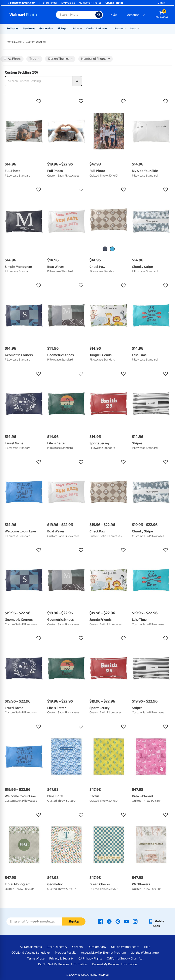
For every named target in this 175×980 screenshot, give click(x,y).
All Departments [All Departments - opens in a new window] (31, 947)
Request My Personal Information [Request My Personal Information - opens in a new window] (114, 964)
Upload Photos (114, 3)
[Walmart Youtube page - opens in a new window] (127, 921)
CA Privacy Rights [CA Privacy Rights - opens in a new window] (90, 958)
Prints (76, 28)
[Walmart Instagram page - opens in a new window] (135, 921)
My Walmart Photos (90, 3)
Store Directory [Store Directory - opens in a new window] (57, 947)
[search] (77, 81)
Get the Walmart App (145, 953)
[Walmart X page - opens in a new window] (109, 921)
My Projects (68, 3)
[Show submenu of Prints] (81, 28)
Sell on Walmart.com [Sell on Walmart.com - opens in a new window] (125, 947)
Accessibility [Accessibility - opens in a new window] (89, 953)
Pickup (62, 28)
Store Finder (50, 3)
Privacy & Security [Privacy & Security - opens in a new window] (61, 958)
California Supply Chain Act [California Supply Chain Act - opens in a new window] (125, 958)
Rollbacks (12, 28)
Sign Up (74, 921)
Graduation (46, 28)
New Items (29, 28)
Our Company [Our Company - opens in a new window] (97, 947)
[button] (24, 101)
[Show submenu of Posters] (125, 28)
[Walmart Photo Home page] (28, 15)
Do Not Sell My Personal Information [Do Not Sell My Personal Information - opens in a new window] (63, 964)
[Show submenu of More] (138, 28)
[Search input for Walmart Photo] (76, 15)
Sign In (161, 3)
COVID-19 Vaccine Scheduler (31, 953)
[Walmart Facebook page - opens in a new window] (101, 921)
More (133, 28)
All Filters (12, 59)
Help (114, 15)
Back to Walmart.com (21, 3)
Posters (119, 28)
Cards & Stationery (97, 28)
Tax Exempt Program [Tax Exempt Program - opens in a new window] (112, 953)
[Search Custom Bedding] (39, 81)
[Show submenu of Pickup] (67, 28)
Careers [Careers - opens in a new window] (77, 947)
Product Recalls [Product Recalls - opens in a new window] (66, 953)
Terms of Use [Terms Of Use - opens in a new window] (36, 958)
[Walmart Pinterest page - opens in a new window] (118, 921)
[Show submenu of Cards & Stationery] (109, 28)
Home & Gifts (14, 42)
